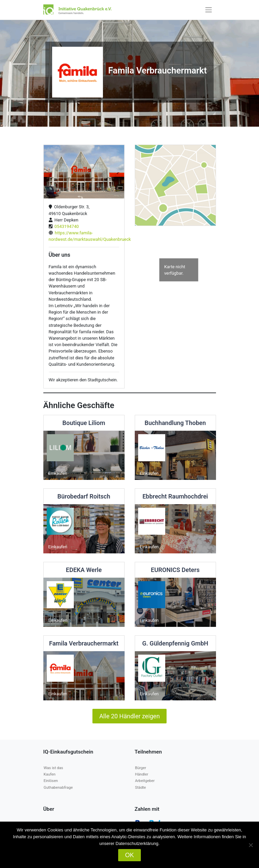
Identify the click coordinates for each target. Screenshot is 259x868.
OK (129, 855)
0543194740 (66, 226)
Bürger (141, 768)
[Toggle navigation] (208, 10)
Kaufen (50, 774)
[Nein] (251, 845)
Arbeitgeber (145, 781)
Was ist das (53, 768)
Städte (141, 788)
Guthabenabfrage (58, 788)
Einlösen (51, 781)
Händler (142, 774)
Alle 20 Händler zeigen (129, 716)
